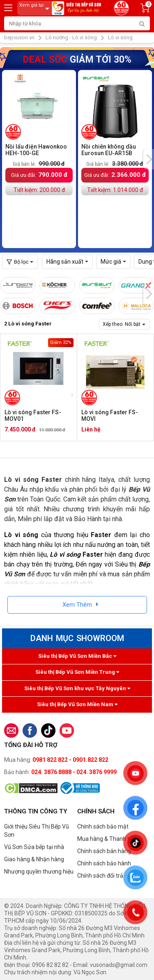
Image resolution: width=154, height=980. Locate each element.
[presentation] (149, 159)
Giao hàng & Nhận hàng (34, 859)
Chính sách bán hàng (104, 851)
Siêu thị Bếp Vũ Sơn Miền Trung (77, 672)
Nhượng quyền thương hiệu (39, 872)
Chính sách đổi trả (100, 876)
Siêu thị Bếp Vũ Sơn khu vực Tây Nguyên (77, 688)
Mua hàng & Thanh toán (108, 839)
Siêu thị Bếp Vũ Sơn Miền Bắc (77, 656)
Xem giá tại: (36, 8)
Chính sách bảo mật (103, 826)
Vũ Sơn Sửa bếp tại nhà (34, 847)
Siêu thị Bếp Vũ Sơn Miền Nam (77, 704)
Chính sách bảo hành (104, 863)
